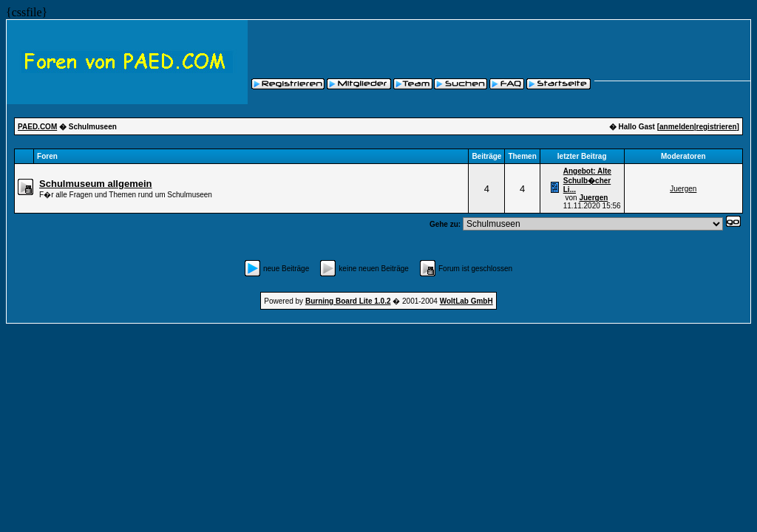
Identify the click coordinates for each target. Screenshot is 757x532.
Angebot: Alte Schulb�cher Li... (587, 180)
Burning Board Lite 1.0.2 (348, 301)
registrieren (717, 127)
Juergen (593, 198)
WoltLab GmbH (466, 301)
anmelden (677, 127)
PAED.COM (37, 127)
